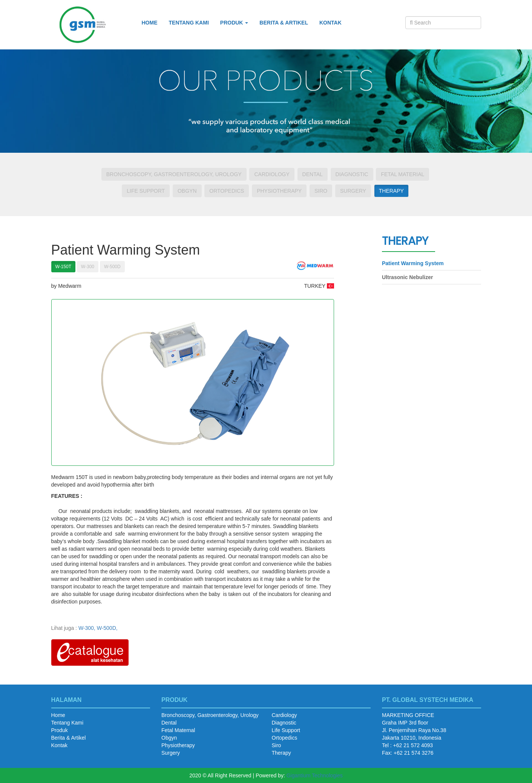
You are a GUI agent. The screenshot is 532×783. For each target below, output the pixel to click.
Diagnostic (352, 174)
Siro (321, 191)
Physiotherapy (279, 191)
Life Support (146, 191)
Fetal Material (402, 174)
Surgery (353, 191)
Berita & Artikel (284, 23)
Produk (60, 730)
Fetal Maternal (178, 730)
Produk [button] (234, 23)
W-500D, (107, 628)
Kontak (330, 23)
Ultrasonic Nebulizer (407, 277)
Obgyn (187, 191)
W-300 (88, 267)
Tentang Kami (189, 23)
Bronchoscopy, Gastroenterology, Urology (174, 174)
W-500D (112, 267)
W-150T (63, 267)
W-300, (87, 628)
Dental (313, 174)
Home (150, 23)
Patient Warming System (413, 263)
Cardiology (272, 174)
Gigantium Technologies (315, 775)
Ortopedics (227, 191)
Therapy (391, 191)
